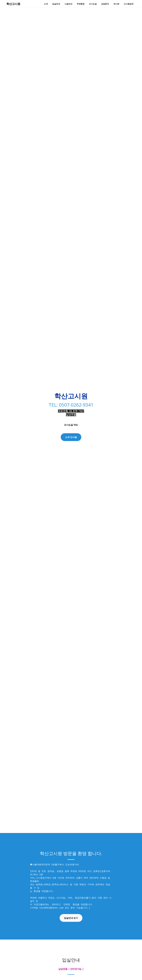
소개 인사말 (71, 437)
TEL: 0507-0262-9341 (71, 404)
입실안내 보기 (71, 918)
